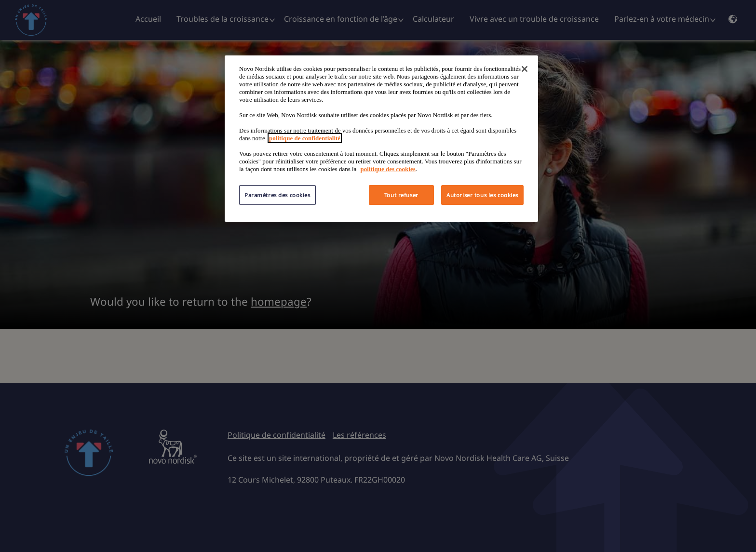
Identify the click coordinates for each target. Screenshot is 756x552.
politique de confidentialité (305, 138)
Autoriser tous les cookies (482, 195)
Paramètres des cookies (277, 195)
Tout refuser (401, 195)
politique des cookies (388, 169)
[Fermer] (525, 69)
